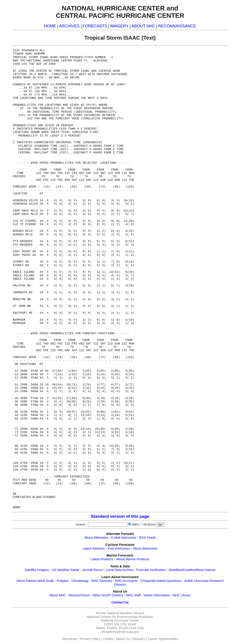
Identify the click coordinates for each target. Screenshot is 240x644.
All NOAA (150, 525)
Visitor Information (157, 595)
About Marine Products (133, 559)
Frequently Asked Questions (161, 581)
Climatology (80, 581)
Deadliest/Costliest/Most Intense (192, 570)
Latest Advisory (94, 548)
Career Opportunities (163, 639)
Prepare (63, 581)
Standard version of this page (120, 516)
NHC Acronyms (126, 581)
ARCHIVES (69, 26)
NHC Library (182, 595)
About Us (123, 639)
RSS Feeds (147, 538)
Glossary (139, 639)
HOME (50, 26)
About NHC (58, 595)
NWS (135, 525)
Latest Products (102, 559)
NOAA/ (101, 613)
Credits (108, 639)
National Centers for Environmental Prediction (120, 617)
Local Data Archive (120, 570)
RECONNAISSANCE (177, 26)
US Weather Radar (66, 570)
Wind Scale (46, 581)
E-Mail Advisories (124, 538)
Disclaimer (70, 639)
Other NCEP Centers (108, 595)
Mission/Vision (79, 595)
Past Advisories (119, 548)
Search (81, 525)
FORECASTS (95, 26)
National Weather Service (125, 613)
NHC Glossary (102, 581)
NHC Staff (133, 595)
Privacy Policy (90, 639)
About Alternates (96, 538)
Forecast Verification (151, 570)
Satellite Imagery (37, 570)
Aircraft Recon (93, 570)
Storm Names (26, 581)
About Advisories (145, 548)
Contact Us (120, 602)
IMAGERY (119, 26)
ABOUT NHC (143, 26)
